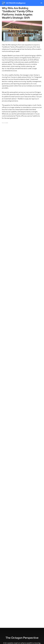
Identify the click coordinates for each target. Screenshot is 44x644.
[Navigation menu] (41, 3)
